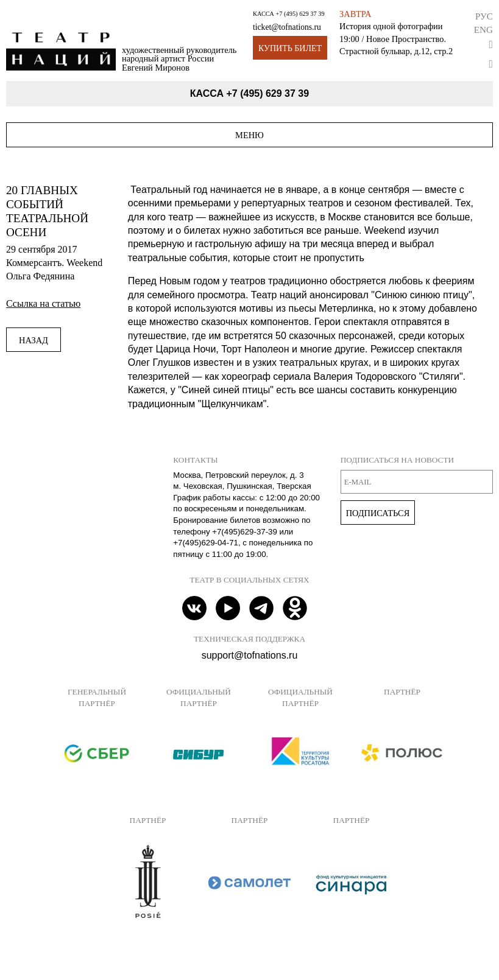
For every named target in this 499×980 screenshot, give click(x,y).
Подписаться (378, 513)
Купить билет (290, 48)
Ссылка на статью (43, 303)
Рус (484, 16)
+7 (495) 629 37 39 (300, 14)
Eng (483, 30)
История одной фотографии (391, 26)
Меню (249, 135)
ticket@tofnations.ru (287, 27)
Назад (34, 340)
